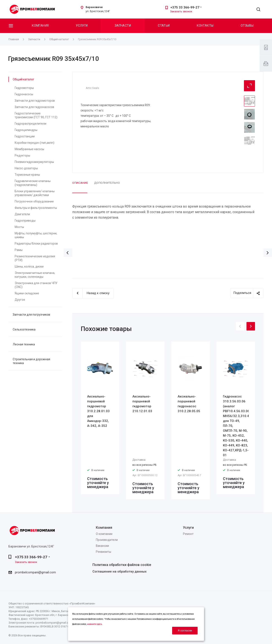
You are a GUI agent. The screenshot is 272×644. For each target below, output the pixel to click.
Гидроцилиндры (26, 130)
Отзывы (247, 26)
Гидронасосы (24, 94)
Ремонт (188, 534)
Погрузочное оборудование (34, 201)
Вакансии (102, 546)
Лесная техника (24, 344)
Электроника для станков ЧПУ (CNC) (36, 285)
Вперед (268, 253)
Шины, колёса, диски (29, 266)
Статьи (164, 26)
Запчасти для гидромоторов (35, 101)
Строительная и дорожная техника (31, 361)
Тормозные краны (27, 175)
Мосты (19, 227)
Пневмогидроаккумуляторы (34, 162)
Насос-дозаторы (26, 168)
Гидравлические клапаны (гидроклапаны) (33, 183)
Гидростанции (25, 136)
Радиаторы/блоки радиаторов (36, 244)
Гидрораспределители (30, 124)
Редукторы (22, 155)
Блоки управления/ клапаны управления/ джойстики (35, 193)
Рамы (19, 250)
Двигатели (22, 214)
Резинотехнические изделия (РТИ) (35, 258)
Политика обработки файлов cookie (122, 565)
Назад (68, 253)
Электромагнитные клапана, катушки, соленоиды (35, 275)
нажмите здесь (94, 624)
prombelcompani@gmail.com (35, 572)
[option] (100, 418)
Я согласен (185, 630)
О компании (104, 534)
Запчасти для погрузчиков (31, 315)
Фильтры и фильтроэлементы (36, 208)
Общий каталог (23, 79)
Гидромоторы (24, 88)
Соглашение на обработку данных (120, 571)
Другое (20, 300)
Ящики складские (27, 293)
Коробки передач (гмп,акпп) (35, 143)
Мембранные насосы (29, 149)
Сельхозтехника (24, 329)
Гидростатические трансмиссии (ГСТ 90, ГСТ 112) (36, 115)
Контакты (205, 26)
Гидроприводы (25, 221)
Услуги (82, 26)
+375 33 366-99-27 (185, 7)
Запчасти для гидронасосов (34, 107)
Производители (107, 540)
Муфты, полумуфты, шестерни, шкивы (36, 235)
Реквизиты (103, 552)
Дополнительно (107, 183)
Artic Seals (92, 88)
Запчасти (123, 26)
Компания (40, 26)
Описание (80, 183)
